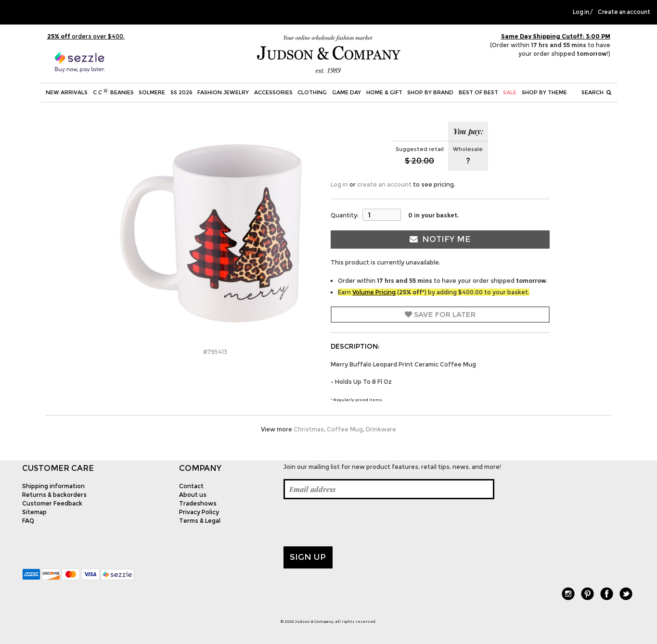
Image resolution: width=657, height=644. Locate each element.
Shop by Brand (430, 92)
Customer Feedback (52, 503)
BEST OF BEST (478, 92)
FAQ (28, 521)
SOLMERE (152, 92)
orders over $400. (86, 36)
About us (193, 495)
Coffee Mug (345, 429)
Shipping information (53, 486)
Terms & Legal (200, 521)
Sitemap (34, 512)
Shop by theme (544, 92)
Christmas (309, 429)
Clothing (312, 92)
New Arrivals (67, 92)
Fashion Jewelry (223, 92)
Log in (581, 12)
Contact (191, 486)
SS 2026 (181, 92)
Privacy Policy (199, 512)
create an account (384, 184)
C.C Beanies (113, 92)
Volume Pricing (374, 292)
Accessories (273, 92)
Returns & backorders (54, 495)
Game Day (347, 92)
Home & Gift (384, 92)
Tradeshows (198, 503)
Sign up (308, 557)
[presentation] (357, 523)
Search (596, 92)
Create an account (624, 12)
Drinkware (381, 429)
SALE (510, 92)
